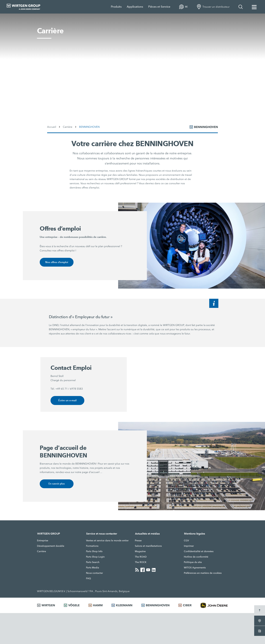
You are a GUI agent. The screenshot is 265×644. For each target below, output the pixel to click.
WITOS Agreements (195, 568)
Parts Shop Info (94, 552)
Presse (138, 541)
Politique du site (193, 563)
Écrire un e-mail (67, 401)
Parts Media (93, 568)
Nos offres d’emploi (57, 262)
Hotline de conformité (196, 557)
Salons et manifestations (148, 546)
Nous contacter (94, 573)
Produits (116, 7)
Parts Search (93, 563)
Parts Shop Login (95, 557)
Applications (135, 7)
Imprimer (189, 546)
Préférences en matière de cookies (203, 573)
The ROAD (141, 557)
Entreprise (43, 541)
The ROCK (141, 563)
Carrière (41, 552)
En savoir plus (57, 484)
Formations (92, 546)
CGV (186, 541)
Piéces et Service (159, 7)
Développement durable (51, 546)
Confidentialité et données (199, 552)
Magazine (140, 552)
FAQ (88, 579)
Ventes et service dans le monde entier (107, 541)
